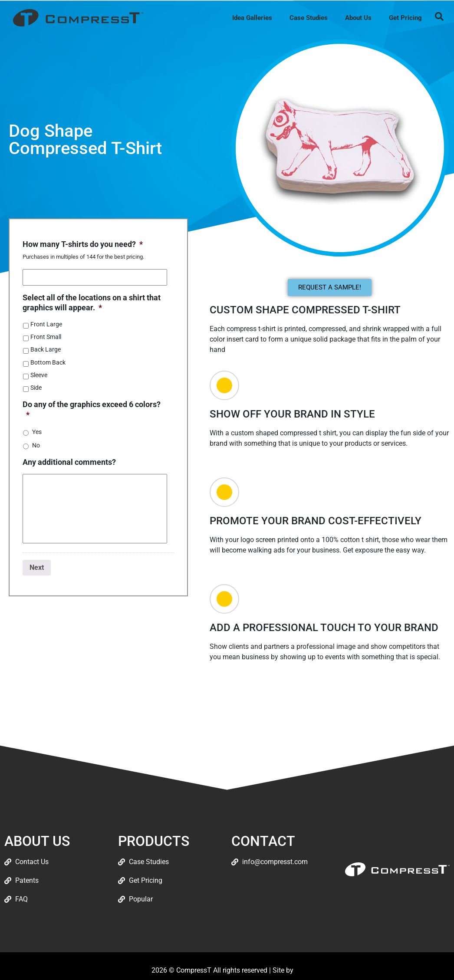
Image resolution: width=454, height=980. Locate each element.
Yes (37, 432)
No (36, 445)
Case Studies (309, 18)
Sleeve (39, 375)
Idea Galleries (252, 18)
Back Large (46, 349)
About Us (358, 18)
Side (36, 388)
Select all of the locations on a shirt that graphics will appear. (92, 303)
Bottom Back (48, 362)
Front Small (46, 337)
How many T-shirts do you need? (83, 244)
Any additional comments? (69, 462)
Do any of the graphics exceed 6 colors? (92, 409)
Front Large (46, 324)
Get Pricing (405, 18)
